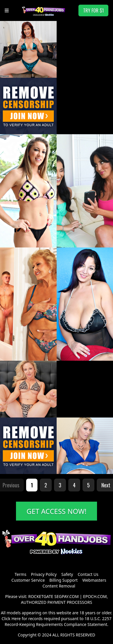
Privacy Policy (44, 574)
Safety (67, 574)
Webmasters (94, 580)
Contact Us (88, 574)
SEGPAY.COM (67, 596)
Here (16, 619)
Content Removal (59, 586)
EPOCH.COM (95, 596)
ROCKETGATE (41, 596)
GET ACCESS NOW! (56, 511)
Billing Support (63, 580)
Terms (20, 574)
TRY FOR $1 (93, 10)
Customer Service (28, 580)
